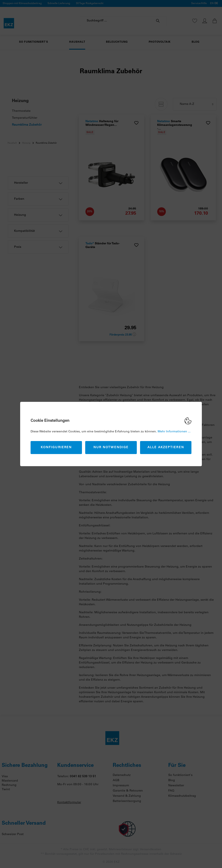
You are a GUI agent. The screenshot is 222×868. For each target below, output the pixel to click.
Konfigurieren (56, 448)
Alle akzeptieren (166, 448)
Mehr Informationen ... (174, 432)
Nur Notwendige (111, 448)
